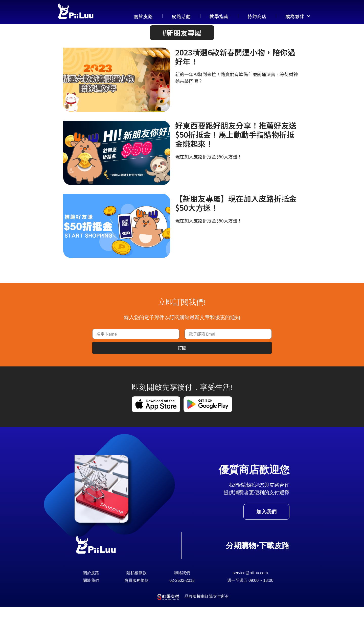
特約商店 (257, 16)
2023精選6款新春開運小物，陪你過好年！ (235, 68)
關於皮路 (143, 16)
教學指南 (219, 16)
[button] (182, 44)
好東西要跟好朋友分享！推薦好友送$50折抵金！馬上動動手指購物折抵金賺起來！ (236, 146)
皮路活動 (181, 16)
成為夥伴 (298, 16)
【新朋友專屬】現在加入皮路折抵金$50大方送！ (236, 214)
